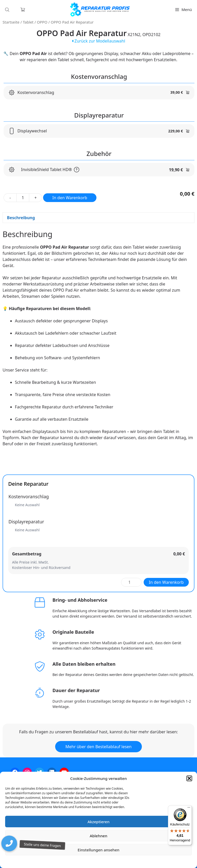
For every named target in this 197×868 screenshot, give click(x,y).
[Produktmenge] (23, 198)
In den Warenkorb (70, 198)
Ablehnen (99, 836)
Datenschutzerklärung (102, 861)
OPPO (42, 22)
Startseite (11, 22)
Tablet (28, 22)
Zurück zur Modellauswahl (98, 41)
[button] (189, 778)
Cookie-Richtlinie (72, 861)
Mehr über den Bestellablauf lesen (98, 747)
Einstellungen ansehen (99, 850)
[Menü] (189, 809)
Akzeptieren (98, 822)
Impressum (129, 861)
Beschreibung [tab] (21, 218)
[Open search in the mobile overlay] (8, 10)
